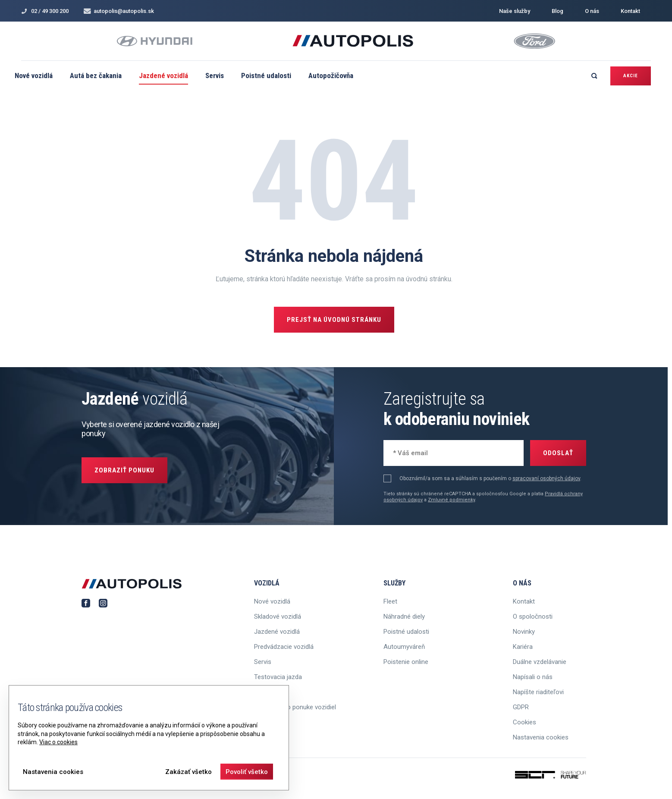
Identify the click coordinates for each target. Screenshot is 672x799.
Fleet (390, 601)
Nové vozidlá (34, 75)
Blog (557, 11)
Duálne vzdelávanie (540, 662)
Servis (215, 75)
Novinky (524, 632)
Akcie (631, 76)
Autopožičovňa (331, 75)
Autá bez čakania (96, 75)
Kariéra (523, 647)
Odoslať (558, 453)
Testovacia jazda (278, 677)
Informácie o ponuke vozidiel (295, 707)
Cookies (524, 722)
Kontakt (630, 11)
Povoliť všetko (247, 772)
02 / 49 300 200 (45, 11)
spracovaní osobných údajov (546, 478)
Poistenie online (406, 662)
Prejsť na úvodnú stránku (334, 320)
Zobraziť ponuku (124, 470)
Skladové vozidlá (278, 617)
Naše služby (515, 11)
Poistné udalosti (266, 75)
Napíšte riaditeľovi (538, 692)
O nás (592, 11)
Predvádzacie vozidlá (284, 647)
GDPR (521, 707)
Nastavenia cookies (541, 737)
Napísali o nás (533, 677)
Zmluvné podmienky (451, 500)
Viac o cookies (58, 742)
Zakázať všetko (188, 772)
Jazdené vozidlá (163, 75)
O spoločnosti (533, 617)
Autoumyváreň (404, 647)
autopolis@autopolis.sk (119, 11)
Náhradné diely (404, 617)
